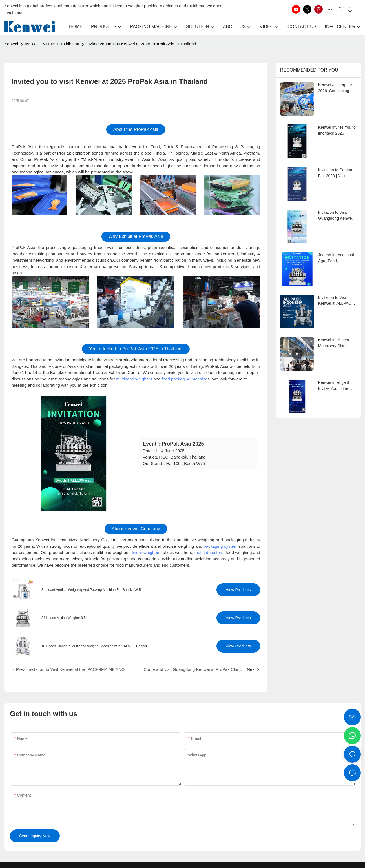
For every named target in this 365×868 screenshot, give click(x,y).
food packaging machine (185, 379)
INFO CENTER (39, 44)
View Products (238, 590)
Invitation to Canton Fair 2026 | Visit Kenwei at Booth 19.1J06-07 (335, 173)
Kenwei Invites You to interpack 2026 (337, 130)
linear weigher (145, 552)
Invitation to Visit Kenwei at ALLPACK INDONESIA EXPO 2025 (336, 301)
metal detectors (209, 552)
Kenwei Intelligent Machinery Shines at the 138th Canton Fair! (336, 343)
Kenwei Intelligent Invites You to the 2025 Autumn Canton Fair (337, 386)
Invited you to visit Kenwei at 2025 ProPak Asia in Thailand (141, 44)
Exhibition (70, 44)
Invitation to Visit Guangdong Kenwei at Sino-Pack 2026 (336, 216)
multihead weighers (134, 379)
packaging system (220, 546)
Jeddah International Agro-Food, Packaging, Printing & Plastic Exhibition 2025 (337, 258)
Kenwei (11, 44)
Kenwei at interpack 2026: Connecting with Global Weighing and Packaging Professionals (337, 88)
